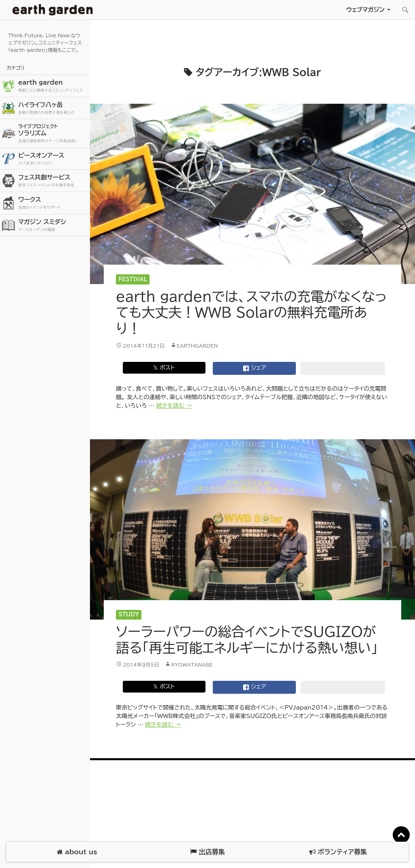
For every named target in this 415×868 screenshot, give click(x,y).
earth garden (53, 86)
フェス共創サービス (53, 181)
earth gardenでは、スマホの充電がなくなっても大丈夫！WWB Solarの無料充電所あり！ (251, 312)
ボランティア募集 (338, 852)
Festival (133, 279)
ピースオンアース (53, 159)
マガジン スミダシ (53, 226)
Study (129, 615)
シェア (255, 368)
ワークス (53, 203)
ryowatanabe (192, 665)
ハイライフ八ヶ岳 (53, 108)
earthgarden (197, 346)
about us (77, 852)
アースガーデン (53, 10)
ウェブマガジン (365, 10)
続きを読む (174, 406)
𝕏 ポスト (164, 368)
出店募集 (207, 852)
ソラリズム (53, 133)
